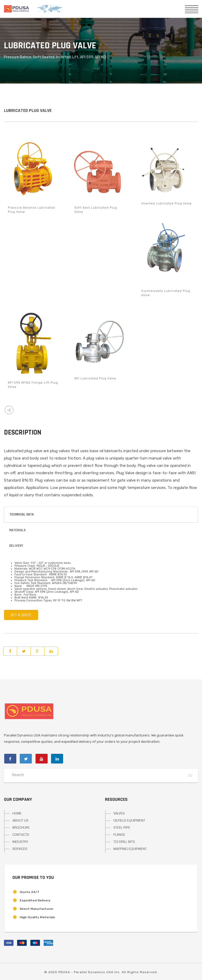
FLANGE (119, 835)
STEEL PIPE (122, 828)
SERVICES (20, 849)
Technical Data (22, 514)
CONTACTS (21, 835)
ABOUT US (20, 821)
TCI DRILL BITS (124, 842)
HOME (17, 813)
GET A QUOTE (21, 615)
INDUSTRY (20, 842)
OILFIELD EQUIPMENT (129, 821)
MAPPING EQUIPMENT (130, 849)
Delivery (16, 546)
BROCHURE (21, 828)
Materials (17, 530)
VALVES (119, 813)
